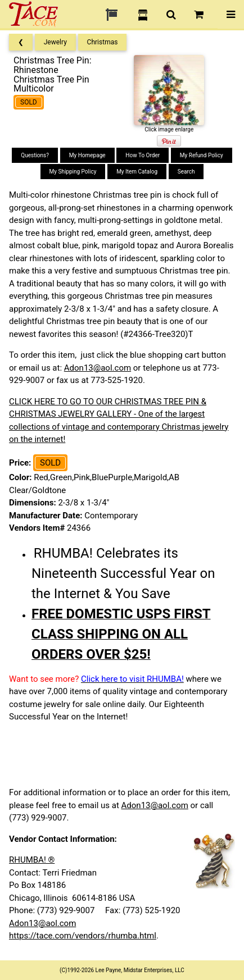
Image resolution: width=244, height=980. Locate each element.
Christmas (103, 42)
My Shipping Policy (73, 172)
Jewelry (55, 42)
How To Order (143, 155)
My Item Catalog (137, 172)
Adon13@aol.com (98, 368)
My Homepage (87, 155)
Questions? (35, 155)
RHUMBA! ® (32, 860)
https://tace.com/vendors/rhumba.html (83, 936)
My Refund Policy (202, 155)
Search (186, 172)
